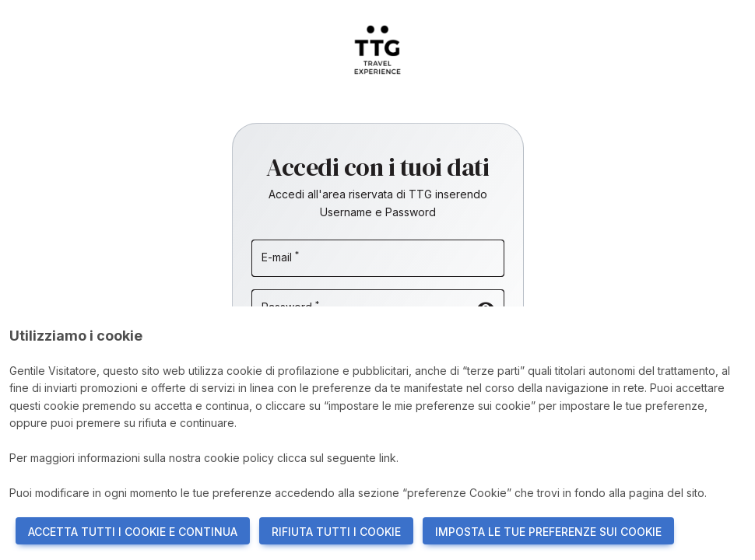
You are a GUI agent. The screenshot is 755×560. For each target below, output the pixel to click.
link (388, 458)
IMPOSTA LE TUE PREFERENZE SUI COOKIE (548, 532)
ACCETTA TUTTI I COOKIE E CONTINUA (133, 532)
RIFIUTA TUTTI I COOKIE (336, 532)
